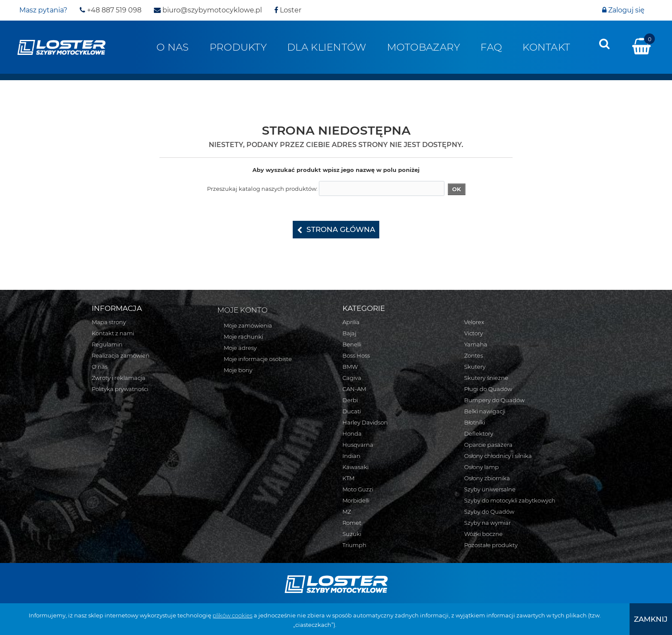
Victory (474, 333)
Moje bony (238, 370)
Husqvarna (358, 445)
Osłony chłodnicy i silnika (498, 456)
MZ (347, 512)
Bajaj (349, 333)
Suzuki (352, 534)
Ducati (352, 411)
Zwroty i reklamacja (118, 378)
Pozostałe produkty (491, 545)
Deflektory (479, 433)
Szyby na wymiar (487, 523)
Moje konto (242, 310)
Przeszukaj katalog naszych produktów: (262, 189)
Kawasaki (355, 467)
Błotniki (475, 422)
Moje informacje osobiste (258, 359)
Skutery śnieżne (486, 378)
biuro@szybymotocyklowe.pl (208, 10)
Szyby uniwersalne (490, 489)
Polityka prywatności (120, 389)
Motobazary (424, 47)
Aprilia (351, 322)
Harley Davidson (365, 422)
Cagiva (352, 378)
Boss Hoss (356, 355)
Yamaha (476, 344)
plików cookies (232, 615)
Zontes (474, 355)
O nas (172, 47)
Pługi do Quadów (488, 389)
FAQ (491, 47)
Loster (288, 10)
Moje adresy (240, 348)
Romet (352, 523)
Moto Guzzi (358, 489)
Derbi (350, 400)
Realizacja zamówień (121, 355)
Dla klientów (327, 47)
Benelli (352, 344)
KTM (348, 478)
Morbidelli (356, 500)
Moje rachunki (243, 337)
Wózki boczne (483, 534)
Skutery (475, 367)
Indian (351, 456)
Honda (352, 433)
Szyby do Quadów (489, 512)
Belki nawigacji (485, 411)
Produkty (238, 47)
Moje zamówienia (248, 325)
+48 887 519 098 (111, 10)
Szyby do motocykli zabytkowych (510, 500)
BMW (350, 367)
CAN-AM (354, 389)
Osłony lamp (481, 467)
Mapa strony (109, 322)
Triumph (354, 545)
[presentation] (604, 44)
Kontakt (546, 47)
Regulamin (107, 344)
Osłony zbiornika (487, 478)
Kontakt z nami (113, 333)
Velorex (474, 322)
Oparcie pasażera (488, 445)
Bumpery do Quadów (494, 400)
